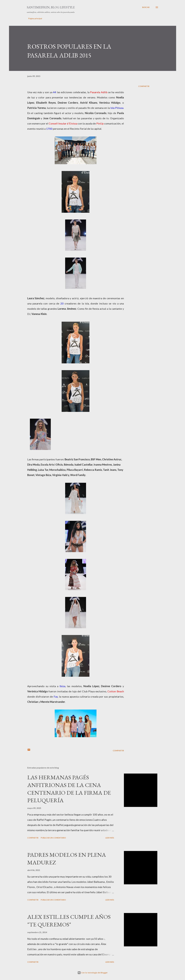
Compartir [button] (144, 86)
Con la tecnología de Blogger (93, 973)
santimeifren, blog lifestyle (51, 7)
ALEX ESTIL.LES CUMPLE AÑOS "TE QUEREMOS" (69, 921)
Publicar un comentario (53, 838)
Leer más (110, 838)
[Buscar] (146, 7)
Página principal (35, 18)
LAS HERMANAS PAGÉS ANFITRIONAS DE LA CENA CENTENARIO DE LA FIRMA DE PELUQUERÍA (69, 789)
